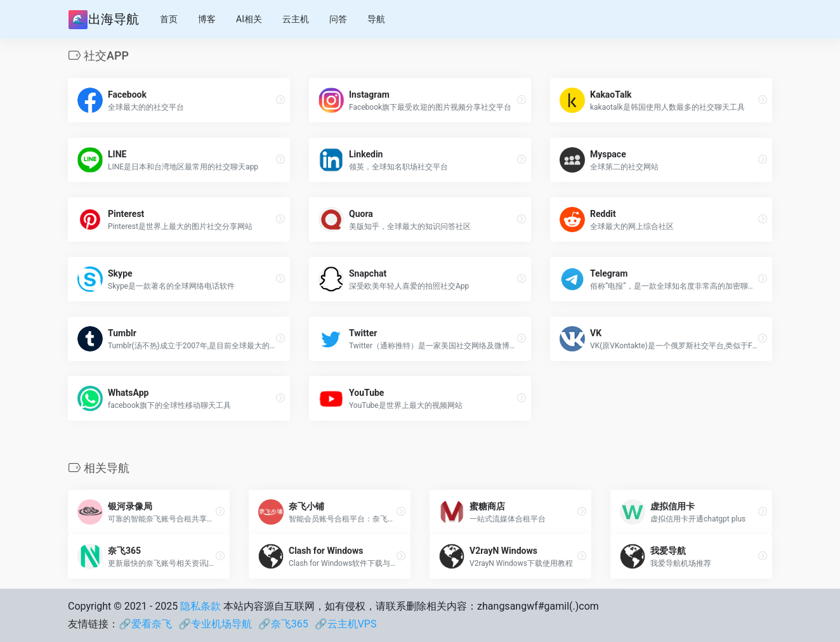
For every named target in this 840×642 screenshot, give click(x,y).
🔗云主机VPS (346, 624)
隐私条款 (200, 606)
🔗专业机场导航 (215, 624)
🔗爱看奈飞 (145, 624)
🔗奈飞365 (283, 624)
